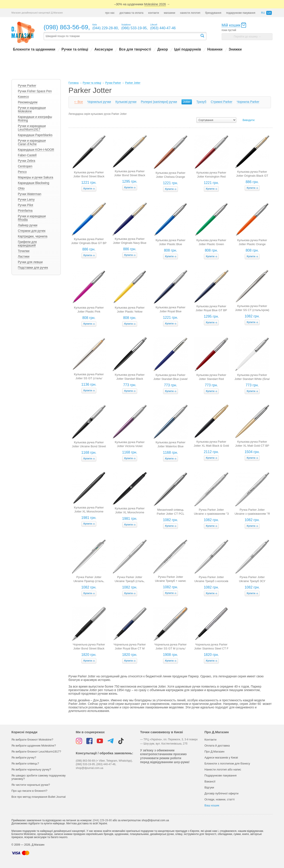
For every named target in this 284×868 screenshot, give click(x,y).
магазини (169, 13)
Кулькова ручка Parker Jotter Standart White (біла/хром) (252, 379)
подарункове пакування (241, 13)
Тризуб (201, 102)
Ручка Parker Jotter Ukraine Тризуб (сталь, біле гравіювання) (130, 581)
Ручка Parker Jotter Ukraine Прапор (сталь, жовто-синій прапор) (89, 581)
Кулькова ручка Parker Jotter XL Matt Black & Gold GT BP (211, 446)
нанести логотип (190, 13)
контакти (154, 13)
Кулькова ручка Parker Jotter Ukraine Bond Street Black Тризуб (89, 446)
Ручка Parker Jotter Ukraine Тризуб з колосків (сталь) (211, 581)
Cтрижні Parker (222, 102)
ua (269, 13)
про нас (110, 13)
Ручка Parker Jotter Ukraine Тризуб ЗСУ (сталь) (252, 581)
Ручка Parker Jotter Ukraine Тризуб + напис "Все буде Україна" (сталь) (171, 581)
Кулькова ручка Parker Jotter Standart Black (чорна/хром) (130, 379)
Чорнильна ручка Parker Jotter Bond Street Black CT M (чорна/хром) (89, 648)
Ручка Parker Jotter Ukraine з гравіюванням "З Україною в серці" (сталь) (211, 514)
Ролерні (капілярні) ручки (159, 102)
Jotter (187, 102)
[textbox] (122, 36)
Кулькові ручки (126, 102)
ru (263, 13)
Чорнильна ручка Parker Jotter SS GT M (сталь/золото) (171, 648)
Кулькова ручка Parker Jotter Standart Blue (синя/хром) (170, 379)
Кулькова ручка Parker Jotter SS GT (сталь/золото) (89, 378)
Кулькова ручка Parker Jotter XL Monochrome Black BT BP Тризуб (130, 512)
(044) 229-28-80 (102, 820)
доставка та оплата (131, 13)
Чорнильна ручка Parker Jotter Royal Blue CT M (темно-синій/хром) (130, 648)
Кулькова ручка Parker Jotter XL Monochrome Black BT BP (89, 511)
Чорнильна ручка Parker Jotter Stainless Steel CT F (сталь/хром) (211, 648)
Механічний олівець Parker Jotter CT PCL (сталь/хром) (170, 514)
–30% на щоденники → (142, 4)
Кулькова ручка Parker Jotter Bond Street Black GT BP (130, 175)
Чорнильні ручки (99, 102)
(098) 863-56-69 (66, 27)
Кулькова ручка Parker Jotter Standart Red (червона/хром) (211, 379)
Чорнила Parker (248, 102)
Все (80, 102)
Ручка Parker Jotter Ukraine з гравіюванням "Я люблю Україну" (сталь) (252, 514)
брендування (213, 13)
